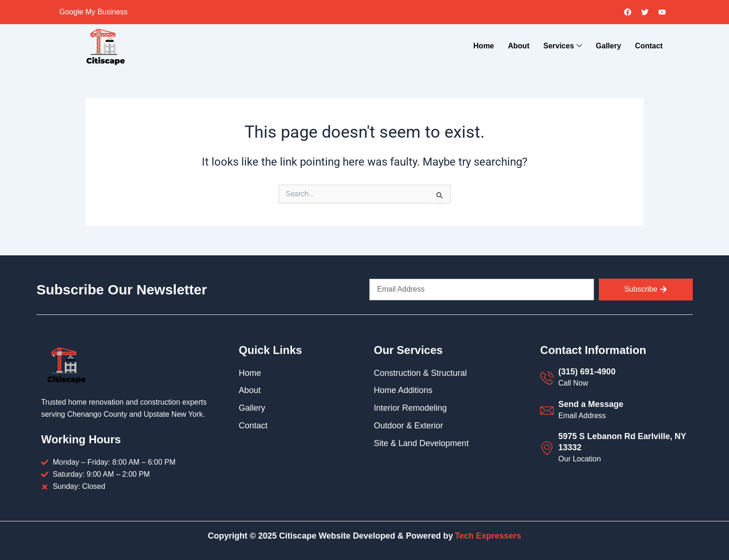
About (519, 46)
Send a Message (591, 404)
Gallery (609, 46)
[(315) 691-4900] (547, 378)
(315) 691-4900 (587, 372)
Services (563, 47)
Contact (649, 46)
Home (484, 46)
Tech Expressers (488, 536)
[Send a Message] (547, 410)
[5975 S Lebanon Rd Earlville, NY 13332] (547, 448)
